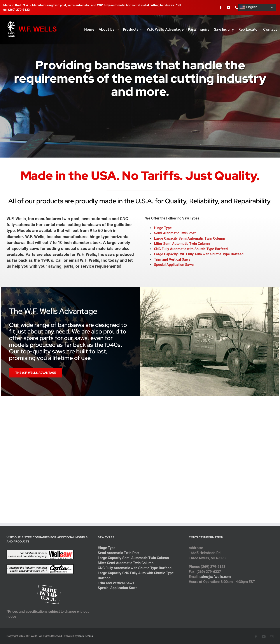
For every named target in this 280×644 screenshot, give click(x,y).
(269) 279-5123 (19, 10)
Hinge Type (163, 228)
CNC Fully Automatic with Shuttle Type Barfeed (191, 249)
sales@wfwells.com (215, 577)
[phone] (236, 7)
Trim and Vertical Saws (172, 259)
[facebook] (221, 7)
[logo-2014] (32, 22)
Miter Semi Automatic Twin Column (182, 244)
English (248, 7)
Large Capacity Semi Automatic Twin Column (190, 238)
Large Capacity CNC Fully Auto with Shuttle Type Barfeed (199, 254)
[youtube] (229, 7)
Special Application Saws (174, 265)
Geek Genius (86, 636)
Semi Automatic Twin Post (175, 233)
